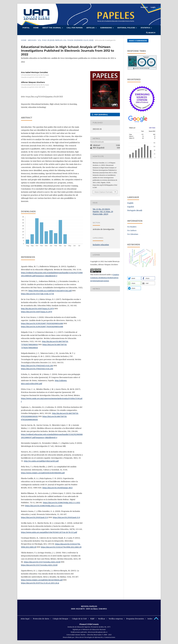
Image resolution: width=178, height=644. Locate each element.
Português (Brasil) (135, 210)
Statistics (146, 28)
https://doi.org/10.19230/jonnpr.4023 (57, 488)
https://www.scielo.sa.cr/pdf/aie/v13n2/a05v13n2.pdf (50, 291)
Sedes (150, 619)
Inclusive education (101, 245)
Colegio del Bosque (61, 619)
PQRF (92, 619)
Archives (32, 40)
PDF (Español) (101, 115)
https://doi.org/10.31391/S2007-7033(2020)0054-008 (42, 323)
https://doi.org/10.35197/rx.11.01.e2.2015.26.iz (40, 583)
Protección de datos (41, 619)
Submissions (106, 28)
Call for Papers (75, 28)
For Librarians (133, 234)
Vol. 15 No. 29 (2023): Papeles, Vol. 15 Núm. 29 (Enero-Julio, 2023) (66, 40)
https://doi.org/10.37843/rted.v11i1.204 (37, 366)
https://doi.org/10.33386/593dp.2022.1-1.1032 (62, 503)
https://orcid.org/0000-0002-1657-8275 (33, 87)
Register (144, 7)
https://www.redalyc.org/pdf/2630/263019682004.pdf (43, 473)
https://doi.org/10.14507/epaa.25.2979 (37, 312)
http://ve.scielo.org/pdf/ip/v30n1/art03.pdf (41, 461)
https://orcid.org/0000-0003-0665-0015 (33, 77)
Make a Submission (138, 41)
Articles (91, 28)
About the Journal (52, 28)
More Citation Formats (103, 192)
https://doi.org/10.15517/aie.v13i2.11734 (37, 294)
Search (151, 33)
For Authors (132, 230)
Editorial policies (127, 28)
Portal (26, 28)
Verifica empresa (116, 619)
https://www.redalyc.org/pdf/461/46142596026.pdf (42, 580)
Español (131, 207)
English (130, 203)
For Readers (132, 227)
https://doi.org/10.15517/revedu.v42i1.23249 (42, 562)
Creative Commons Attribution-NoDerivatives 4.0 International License (105, 278)
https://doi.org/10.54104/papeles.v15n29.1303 (44, 97)
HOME (36, 28)
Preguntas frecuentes (135, 619)
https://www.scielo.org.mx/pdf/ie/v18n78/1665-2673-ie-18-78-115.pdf (49, 532)
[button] (134, 278)
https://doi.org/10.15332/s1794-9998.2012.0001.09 (61, 547)
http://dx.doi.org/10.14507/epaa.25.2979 (37, 309)
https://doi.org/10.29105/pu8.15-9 (35, 517)
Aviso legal (25, 619)
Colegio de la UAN (79, 619)
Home (24, 40)
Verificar (102, 619)
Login (153, 7)
